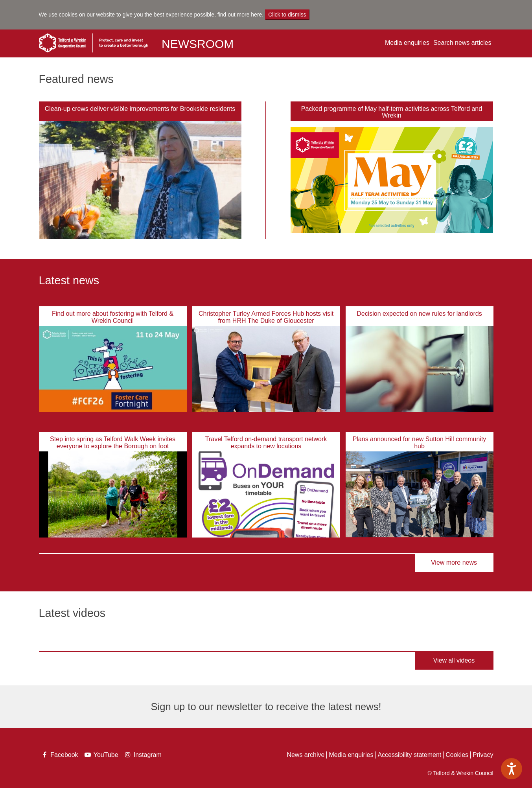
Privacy (483, 755)
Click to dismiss (287, 15)
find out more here (240, 15)
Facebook (60, 756)
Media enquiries (407, 43)
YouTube (102, 756)
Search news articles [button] (462, 43)
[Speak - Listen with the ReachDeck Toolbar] (512, 769)
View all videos (454, 660)
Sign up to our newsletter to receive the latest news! (266, 707)
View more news (454, 562)
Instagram (143, 755)
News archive (306, 755)
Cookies (457, 755)
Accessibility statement (409, 755)
